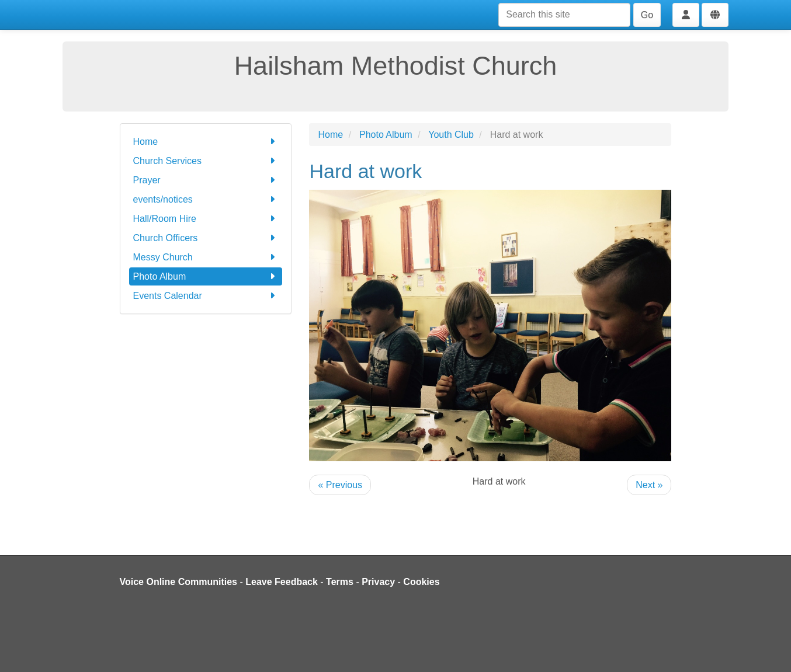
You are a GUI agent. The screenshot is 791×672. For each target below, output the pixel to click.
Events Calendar (206, 296)
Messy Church (206, 257)
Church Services (206, 161)
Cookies (421, 582)
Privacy (378, 582)
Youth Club (451, 135)
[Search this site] (564, 15)
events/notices (206, 199)
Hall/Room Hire (206, 219)
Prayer (206, 180)
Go (647, 15)
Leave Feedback (282, 582)
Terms (340, 582)
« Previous (340, 485)
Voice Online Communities (179, 582)
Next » (649, 485)
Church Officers (206, 238)
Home (206, 142)
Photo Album (206, 276)
